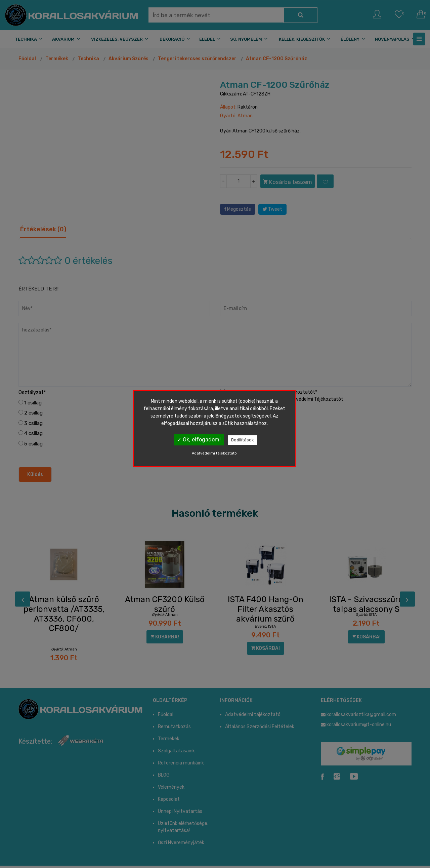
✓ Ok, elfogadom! (199, 440)
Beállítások (243, 440)
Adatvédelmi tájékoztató (214, 453)
